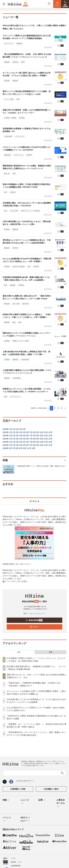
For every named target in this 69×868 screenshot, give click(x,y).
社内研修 (22, 118)
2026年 (6, 429)
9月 (38, 432)
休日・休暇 (16, 304)
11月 (46, 432)
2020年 (6, 448)
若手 (29, 267)
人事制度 (7, 360)
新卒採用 (7, 81)
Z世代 (23, 62)
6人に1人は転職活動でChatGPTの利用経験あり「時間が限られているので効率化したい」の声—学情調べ (27, 260)
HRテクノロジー (25, 819)
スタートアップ (9, 43)
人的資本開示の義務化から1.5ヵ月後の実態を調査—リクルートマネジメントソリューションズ (27, 372)
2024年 (6, 436)
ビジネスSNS (14, 211)
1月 (11, 429)
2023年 (6, 439)
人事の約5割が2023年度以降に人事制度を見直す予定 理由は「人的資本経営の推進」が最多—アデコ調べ (26, 353)
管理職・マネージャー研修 (21, 341)
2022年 (6, 442)
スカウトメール (19, 155)
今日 (19, 652)
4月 (21, 429)
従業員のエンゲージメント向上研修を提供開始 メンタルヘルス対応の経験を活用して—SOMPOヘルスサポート (27, 390)
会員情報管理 (16, 866)
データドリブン (20, 136)
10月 (41, 432)
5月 (24, 429)
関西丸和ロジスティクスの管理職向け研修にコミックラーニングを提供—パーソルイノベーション (27, 334)
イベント (7, 819)
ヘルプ (13, 858)
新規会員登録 (34, 620)
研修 (6, 397)
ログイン (34, 627)
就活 (20, 322)
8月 (34, 432)
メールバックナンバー (34, 613)
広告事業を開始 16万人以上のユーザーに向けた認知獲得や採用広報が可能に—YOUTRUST (27, 204)
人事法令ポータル (61, 803)
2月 (14, 429)
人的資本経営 (8, 136)
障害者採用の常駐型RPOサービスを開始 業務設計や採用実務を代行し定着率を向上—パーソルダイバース (27, 167)
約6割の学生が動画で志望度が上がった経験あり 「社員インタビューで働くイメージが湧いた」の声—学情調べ (27, 316)
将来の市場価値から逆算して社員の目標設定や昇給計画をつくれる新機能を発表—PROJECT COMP (27, 186)
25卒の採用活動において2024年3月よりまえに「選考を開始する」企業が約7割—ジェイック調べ (27, 223)
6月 (27, 432)
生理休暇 (21, 285)
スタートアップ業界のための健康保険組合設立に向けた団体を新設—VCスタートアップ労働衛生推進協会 (27, 37)
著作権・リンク (16, 862)
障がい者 (7, 174)
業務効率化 (8, 155)
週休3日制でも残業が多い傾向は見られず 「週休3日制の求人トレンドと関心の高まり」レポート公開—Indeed (27, 297)
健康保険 (19, 43)
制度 (6, 285)
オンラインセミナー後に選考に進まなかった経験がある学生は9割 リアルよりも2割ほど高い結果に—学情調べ (27, 74)
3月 (17, 429)
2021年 (6, 445)
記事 (42, 800)
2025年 (6, 432)
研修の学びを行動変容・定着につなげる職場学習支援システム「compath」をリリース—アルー (27, 111)
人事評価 (13, 192)
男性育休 (15, 248)
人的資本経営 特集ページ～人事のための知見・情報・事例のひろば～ (41, 466)
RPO (18, 99)
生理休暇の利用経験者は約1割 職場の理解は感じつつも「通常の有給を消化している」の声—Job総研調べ (26, 279)
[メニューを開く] (4, 4)
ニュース (25, 802)
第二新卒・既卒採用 (19, 267)
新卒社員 (15, 62)
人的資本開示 (17, 378)
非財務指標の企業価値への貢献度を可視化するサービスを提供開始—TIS (27, 130)
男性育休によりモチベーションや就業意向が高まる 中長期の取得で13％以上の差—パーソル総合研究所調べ (27, 241)
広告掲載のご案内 (51, 789)
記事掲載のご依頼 (18, 789)
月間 (50, 652)
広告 (6, 211)
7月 (31, 432)
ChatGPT (29, 155)
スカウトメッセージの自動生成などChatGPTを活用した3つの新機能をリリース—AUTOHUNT (26, 149)
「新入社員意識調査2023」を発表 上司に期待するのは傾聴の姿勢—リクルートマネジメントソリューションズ (27, 56)
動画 (14, 322)
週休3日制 (25, 304)
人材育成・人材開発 (10, 118)
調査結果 (7, 62)
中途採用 (7, 267)
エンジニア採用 (9, 99)
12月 (50, 432)
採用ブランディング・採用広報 (30, 211)
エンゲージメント (15, 397)
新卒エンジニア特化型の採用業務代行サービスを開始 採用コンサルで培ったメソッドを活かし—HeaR (27, 93)
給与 (6, 192)
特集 (6, 800)
